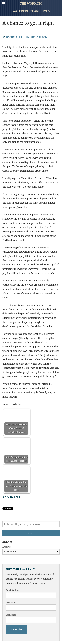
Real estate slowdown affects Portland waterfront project (16, 428)
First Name (11, 603)
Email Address (13, 590)
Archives (7, 547)
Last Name (11, 615)
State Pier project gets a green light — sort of (16, 459)
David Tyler (14, 37)
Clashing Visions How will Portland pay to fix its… (16, 486)
